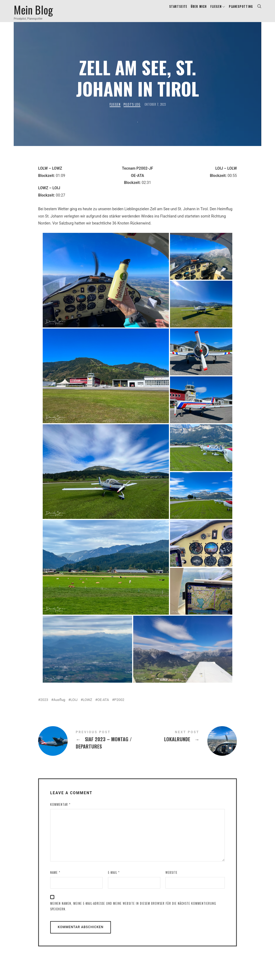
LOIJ (74, 706)
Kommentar (60, 811)
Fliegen (115, 111)
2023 (44, 706)
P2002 (119, 706)
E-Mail (114, 879)
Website (171, 879)
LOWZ (87, 706)
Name (55, 879)
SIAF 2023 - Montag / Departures (88, 747)
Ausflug (59, 706)
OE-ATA (103, 706)
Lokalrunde (187, 747)
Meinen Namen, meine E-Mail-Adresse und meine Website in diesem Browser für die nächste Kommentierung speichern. (133, 913)
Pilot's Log (132, 111)
